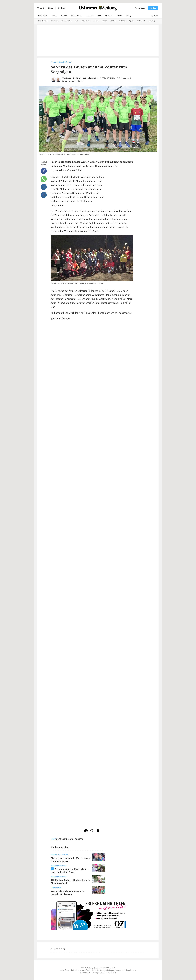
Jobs (99, 16)
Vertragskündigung (107, 970)
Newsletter (61, 8)
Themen (64, 16)
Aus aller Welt (66, 21)
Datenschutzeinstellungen (126, 970)
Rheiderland (86, 21)
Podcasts (90, 16)
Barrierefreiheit (92, 970)
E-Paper (51, 8)
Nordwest (54, 21)
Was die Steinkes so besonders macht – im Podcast (68, 892)
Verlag (129, 16)
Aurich (96, 21)
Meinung (151, 21)
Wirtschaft (141, 21)
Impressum (80, 970)
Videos (54, 16)
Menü (40, 8)
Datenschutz (70, 970)
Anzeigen (109, 16)
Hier (53, 839)
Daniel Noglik (72, 78)
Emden (104, 21)
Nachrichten (43, 16)
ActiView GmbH (110, 973)
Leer (76, 21)
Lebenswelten (77, 16)
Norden (113, 21)
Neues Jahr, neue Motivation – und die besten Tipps (70, 870)
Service (119, 16)
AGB (62, 970)
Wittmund (122, 21)
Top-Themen (43, 21)
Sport (131, 21)
